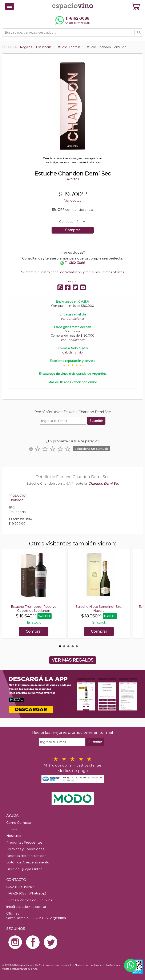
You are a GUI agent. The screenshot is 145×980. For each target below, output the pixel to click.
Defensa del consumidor (26, 856)
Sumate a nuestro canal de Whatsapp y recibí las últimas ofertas (73, 272)
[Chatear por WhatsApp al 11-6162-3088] (72, 20)
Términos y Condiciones (25, 849)
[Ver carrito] (136, 6)
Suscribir (96, 421)
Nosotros (14, 836)
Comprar (73, 230)
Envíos (11, 829)
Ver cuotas (73, 200)
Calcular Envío (72, 352)
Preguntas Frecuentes (24, 842)
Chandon (16, 500)
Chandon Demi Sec (104, 483)
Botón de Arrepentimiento (28, 862)
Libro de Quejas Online (25, 869)
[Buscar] (139, 33)
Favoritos (72, 179)
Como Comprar (19, 823)
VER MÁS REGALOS (73, 660)
